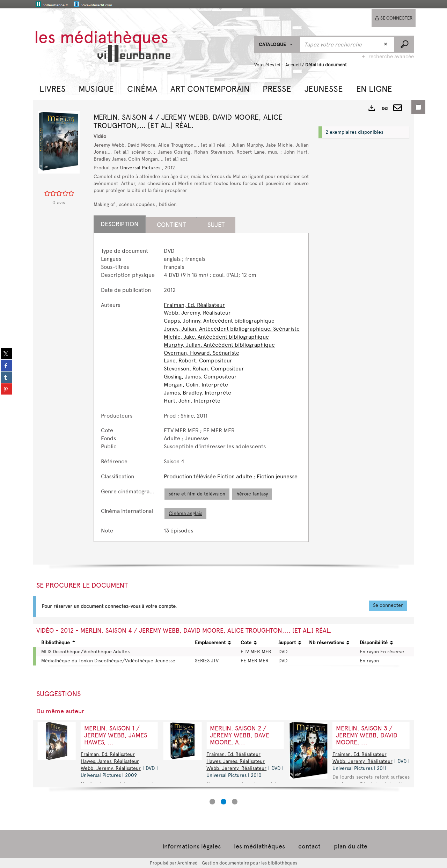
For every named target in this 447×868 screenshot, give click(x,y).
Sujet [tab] (216, 225)
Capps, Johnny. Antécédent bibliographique (219, 321)
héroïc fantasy (252, 494)
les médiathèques (259, 846)
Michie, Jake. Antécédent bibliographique (216, 337)
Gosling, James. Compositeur (200, 377)
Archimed (188, 863)
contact (309, 846)
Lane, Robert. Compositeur (198, 361)
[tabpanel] (201, 391)
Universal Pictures (140, 168)
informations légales (192, 846)
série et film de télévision (197, 494)
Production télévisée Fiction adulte (208, 476)
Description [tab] (120, 224)
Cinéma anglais (185, 513)
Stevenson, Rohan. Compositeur (204, 369)
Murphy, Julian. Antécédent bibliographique (219, 345)
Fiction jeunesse (277, 476)
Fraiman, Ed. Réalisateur (194, 305)
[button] (53, 88)
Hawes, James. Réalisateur (236, 761)
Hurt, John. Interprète (192, 401)
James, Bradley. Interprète (197, 393)
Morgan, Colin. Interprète (196, 385)
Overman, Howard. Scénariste (201, 353)
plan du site (351, 846)
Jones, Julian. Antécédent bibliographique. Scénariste (232, 329)
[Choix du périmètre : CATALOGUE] (277, 45)
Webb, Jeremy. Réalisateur (197, 313)
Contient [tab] (171, 225)
